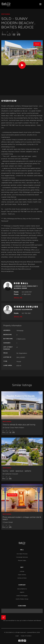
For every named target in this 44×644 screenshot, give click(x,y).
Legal (17, 636)
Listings (22, 571)
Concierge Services (22, 557)
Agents (22, 592)
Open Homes (22, 575)
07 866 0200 (26, 294)
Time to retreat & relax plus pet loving (19, 425)
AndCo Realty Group (22, 599)
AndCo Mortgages (22, 596)
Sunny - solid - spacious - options (17, 471)
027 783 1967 (26, 313)
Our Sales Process (22, 554)
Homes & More (22, 578)
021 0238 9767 (27, 292)
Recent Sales (22, 561)
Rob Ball (21, 283)
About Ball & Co (22, 589)
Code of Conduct (26, 636)
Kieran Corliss (26, 307)
